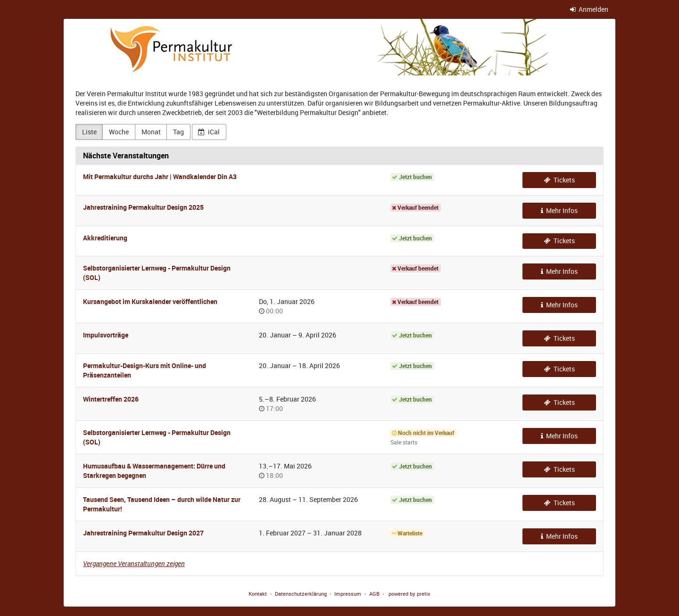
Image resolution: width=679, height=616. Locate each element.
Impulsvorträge (106, 335)
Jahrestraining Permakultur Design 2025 (143, 207)
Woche (119, 132)
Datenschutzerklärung (301, 594)
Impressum (348, 594)
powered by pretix (410, 594)
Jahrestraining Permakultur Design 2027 (143, 533)
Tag (178, 132)
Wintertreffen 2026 (111, 399)
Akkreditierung (105, 238)
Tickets (559, 180)
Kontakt (258, 594)
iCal (209, 132)
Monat (151, 132)
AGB (374, 594)
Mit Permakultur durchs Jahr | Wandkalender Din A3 (160, 177)
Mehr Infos (559, 210)
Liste (89, 132)
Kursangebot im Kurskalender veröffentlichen (150, 301)
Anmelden (589, 9)
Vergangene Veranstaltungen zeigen (134, 563)
